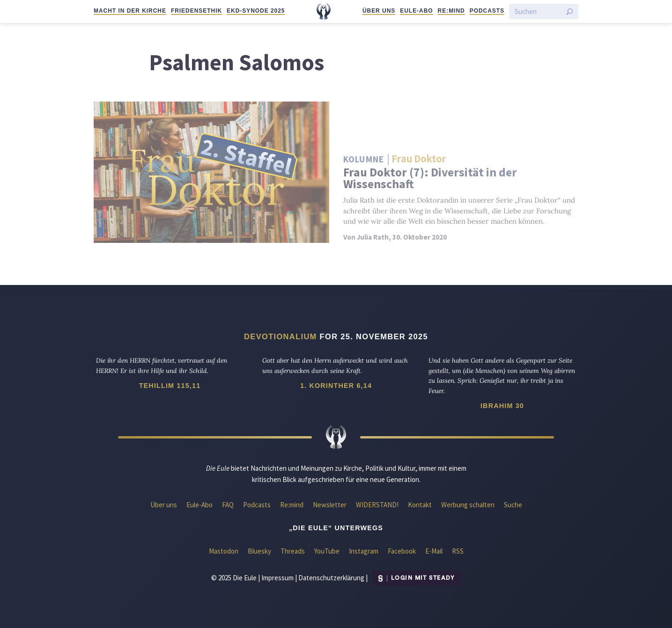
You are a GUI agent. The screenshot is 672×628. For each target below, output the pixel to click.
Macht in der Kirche (130, 11)
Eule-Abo (416, 11)
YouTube (327, 551)
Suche (513, 505)
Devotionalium (281, 336)
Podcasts (487, 11)
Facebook (402, 551)
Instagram (364, 551)
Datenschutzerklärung (331, 577)
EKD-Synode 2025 (256, 11)
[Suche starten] (569, 12)
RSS (458, 551)
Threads (293, 551)
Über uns (379, 11)
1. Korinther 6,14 (336, 386)
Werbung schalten (468, 505)
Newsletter (330, 505)
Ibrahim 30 (502, 406)
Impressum (277, 577)
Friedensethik (196, 11)
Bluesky (259, 551)
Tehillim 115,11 (170, 386)
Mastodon (224, 551)
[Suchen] (538, 11)
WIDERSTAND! (377, 505)
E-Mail (434, 551)
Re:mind (451, 11)
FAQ (228, 505)
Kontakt (420, 505)
